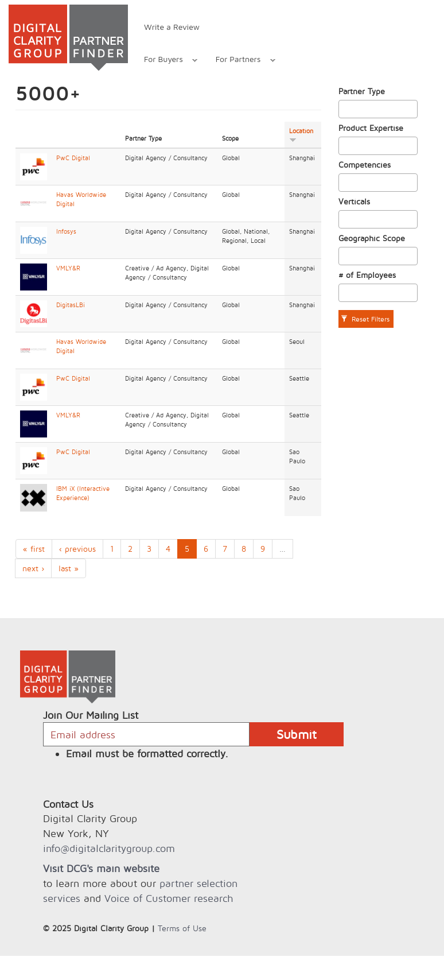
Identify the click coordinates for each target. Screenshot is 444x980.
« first (34, 549)
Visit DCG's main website (101, 868)
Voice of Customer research (169, 898)
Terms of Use (182, 928)
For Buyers (165, 61)
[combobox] (378, 109)
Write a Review (172, 27)
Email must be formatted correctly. (147, 754)
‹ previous (77, 549)
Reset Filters (365, 319)
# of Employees (367, 275)
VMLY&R (68, 268)
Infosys (66, 231)
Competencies (365, 164)
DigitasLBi (71, 305)
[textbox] (345, 109)
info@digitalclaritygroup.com (109, 848)
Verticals (354, 201)
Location (301, 135)
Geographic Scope (372, 238)
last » (69, 568)
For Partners (239, 61)
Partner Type (362, 91)
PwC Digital (73, 158)
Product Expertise (371, 128)
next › (33, 568)
